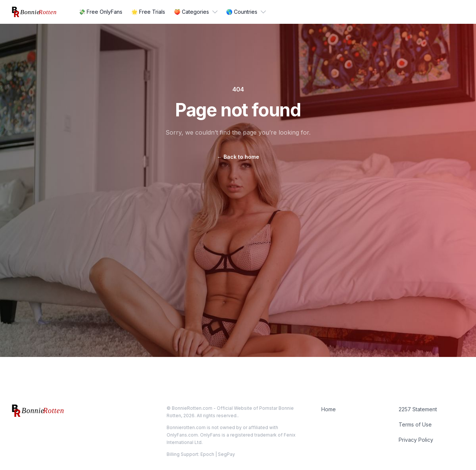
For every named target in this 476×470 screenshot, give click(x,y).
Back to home (238, 157)
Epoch (207, 454)
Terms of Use (415, 424)
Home (329, 409)
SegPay (226, 454)
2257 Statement (418, 409)
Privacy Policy (416, 440)
